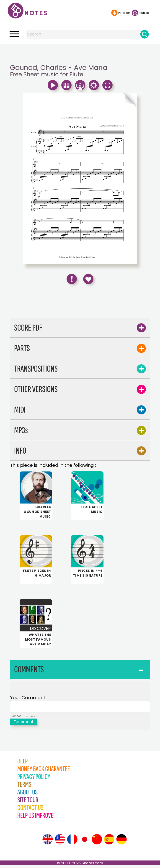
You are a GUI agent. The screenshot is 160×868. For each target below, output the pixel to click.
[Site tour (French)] (72, 842)
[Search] (145, 34)
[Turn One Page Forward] (108, 101)
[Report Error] (72, 279)
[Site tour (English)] (48, 842)
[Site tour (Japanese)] (85, 842)
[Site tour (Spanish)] (109, 842)
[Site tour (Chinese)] (97, 842)
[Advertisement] (80, 53)
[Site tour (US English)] (60, 842)
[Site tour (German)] (121, 842)
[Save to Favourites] (88, 279)
